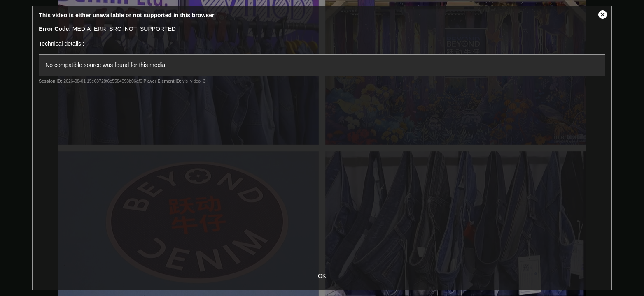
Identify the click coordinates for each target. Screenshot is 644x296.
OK (322, 276)
